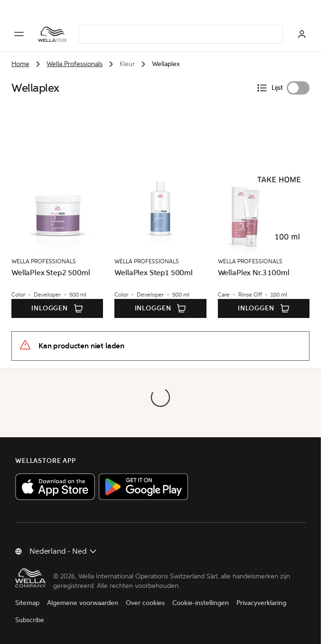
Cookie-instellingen (201, 603)
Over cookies (145, 603)
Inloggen (57, 308)
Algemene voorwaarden (83, 603)
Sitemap (27, 603)
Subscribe (30, 620)
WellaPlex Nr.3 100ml (254, 273)
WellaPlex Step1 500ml (154, 273)
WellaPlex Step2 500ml (51, 273)
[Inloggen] (302, 34)
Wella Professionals (75, 64)
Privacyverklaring (261, 603)
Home (20, 64)
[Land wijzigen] (64, 551)
